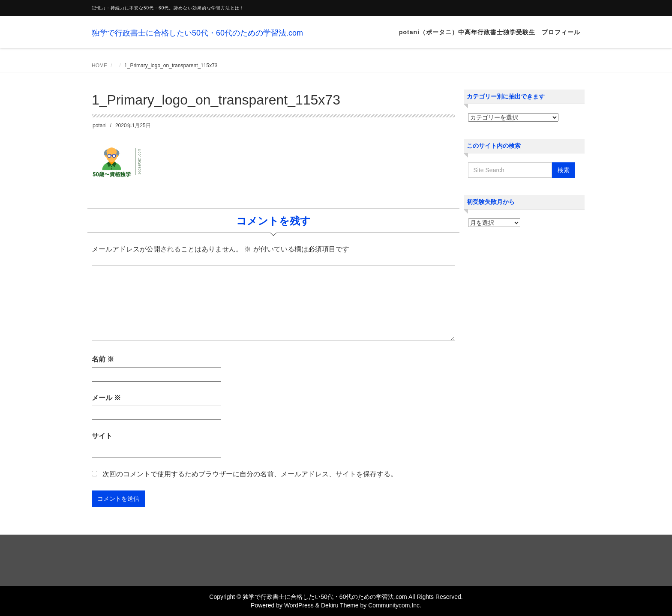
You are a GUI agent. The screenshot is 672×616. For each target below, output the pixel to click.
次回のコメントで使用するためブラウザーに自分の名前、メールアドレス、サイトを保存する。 (250, 474)
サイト (102, 436)
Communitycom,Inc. (395, 605)
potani (100, 126)
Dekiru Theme (340, 605)
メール (106, 398)
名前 (103, 359)
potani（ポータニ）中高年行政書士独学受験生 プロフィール (490, 32)
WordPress (299, 605)
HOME (99, 66)
